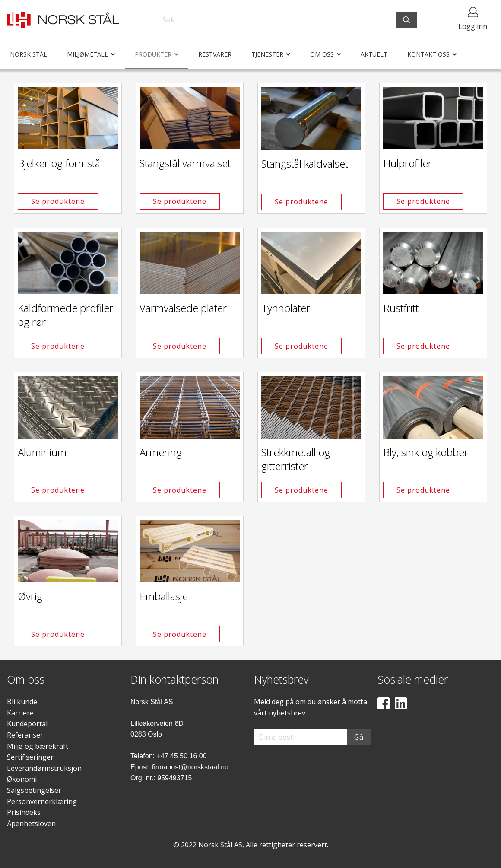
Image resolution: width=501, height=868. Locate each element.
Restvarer (215, 54)
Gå (359, 737)
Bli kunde (22, 702)
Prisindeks (24, 812)
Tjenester (267, 54)
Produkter (153, 54)
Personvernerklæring (42, 801)
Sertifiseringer (30, 757)
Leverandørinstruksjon (44, 768)
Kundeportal (27, 724)
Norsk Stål (29, 54)
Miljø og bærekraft (38, 746)
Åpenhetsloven (31, 823)
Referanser (25, 735)
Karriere (20, 713)
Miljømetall (87, 54)
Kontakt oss (428, 54)
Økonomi (22, 779)
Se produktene (58, 201)
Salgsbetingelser (34, 790)
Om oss (322, 54)
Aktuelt (374, 54)
